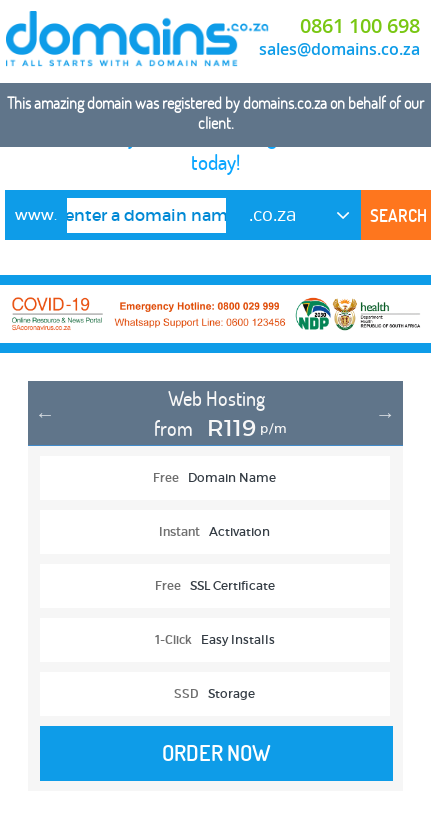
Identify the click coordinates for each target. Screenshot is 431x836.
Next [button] (385, 414)
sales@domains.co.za (339, 49)
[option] (215, 596)
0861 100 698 (360, 25)
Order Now (216, 753)
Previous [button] (45, 414)
